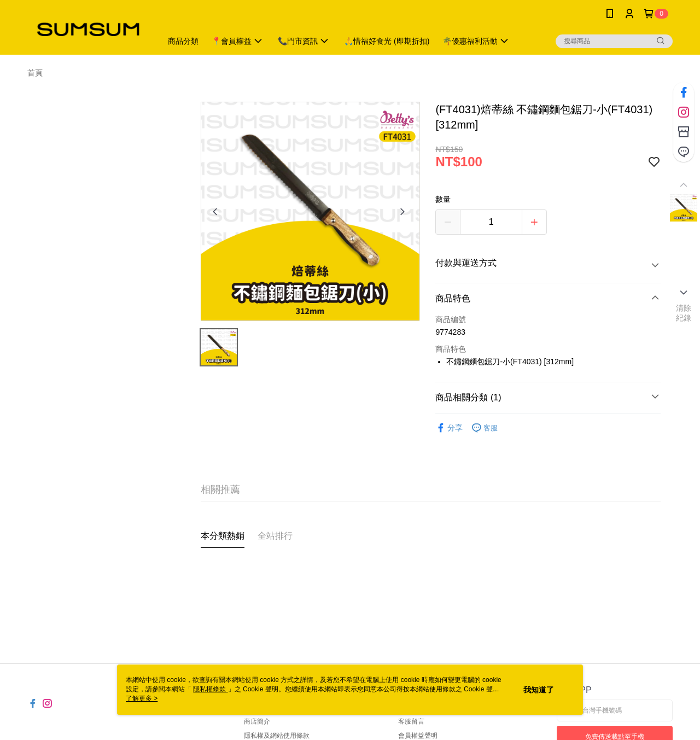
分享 (449, 428)
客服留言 (411, 721)
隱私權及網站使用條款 (277, 736)
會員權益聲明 (418, 736)
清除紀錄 (684, 313)
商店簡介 (257, 721)
